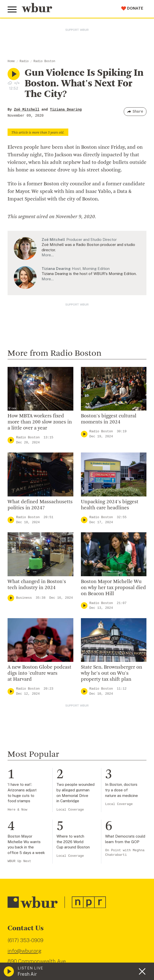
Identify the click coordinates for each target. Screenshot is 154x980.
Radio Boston (44, 61)
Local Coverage (70, 810)
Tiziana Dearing (66, 110)
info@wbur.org (25, 951)
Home (11, 61)
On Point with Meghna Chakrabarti (125, 853)
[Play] (11, 440)
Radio (24, 61)
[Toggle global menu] (12, 10)
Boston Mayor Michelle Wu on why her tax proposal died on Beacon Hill (113, 588)
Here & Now (17, 810)
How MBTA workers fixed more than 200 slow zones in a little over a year (40, 422)
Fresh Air (27, 974)
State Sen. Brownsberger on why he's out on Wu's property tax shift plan (112, 673)
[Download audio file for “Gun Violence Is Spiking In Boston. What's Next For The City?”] (10, 83)
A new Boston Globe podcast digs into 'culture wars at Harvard (39, 673)
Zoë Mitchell (27, 110)
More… (48, 255)
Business (24, 598)
